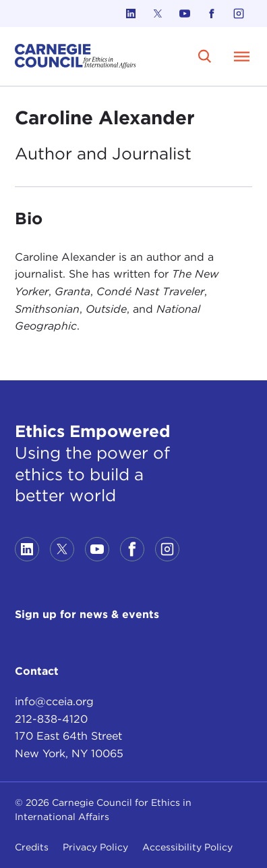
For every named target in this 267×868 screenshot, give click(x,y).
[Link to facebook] (212, 14)
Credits (32, 847)
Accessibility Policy (187, 847)
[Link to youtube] (185, 14)
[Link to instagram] (239, 14)
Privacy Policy (95, 847)
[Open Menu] (241, 56)
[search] (205, 56)
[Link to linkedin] (131, 14)
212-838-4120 (51, 719)
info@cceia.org (54, 701)
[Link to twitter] (158, 14)
